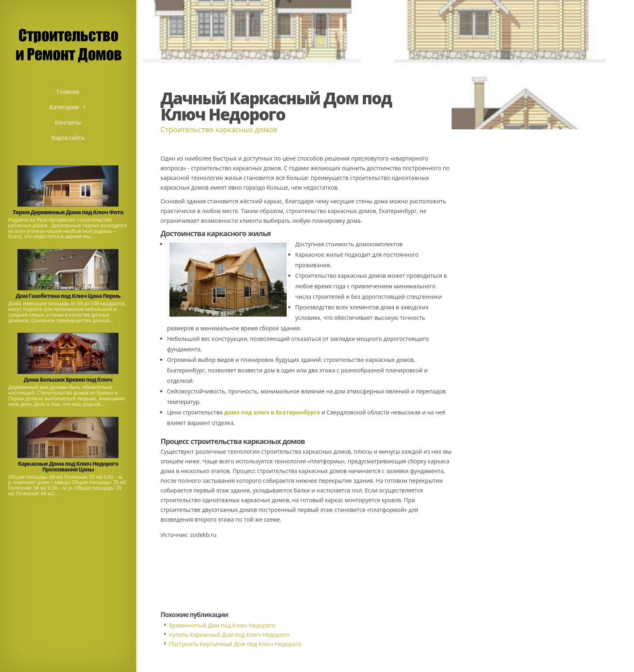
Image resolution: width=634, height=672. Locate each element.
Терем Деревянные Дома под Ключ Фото (68, 212)
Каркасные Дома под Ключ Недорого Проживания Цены (68, 466)
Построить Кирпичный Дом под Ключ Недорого (235, 644)
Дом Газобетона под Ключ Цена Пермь (68, 296)
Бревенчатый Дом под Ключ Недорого (222, 625)
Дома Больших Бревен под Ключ (68, 379)
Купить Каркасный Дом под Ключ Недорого (229, 635)
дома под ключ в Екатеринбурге (272, 412)
